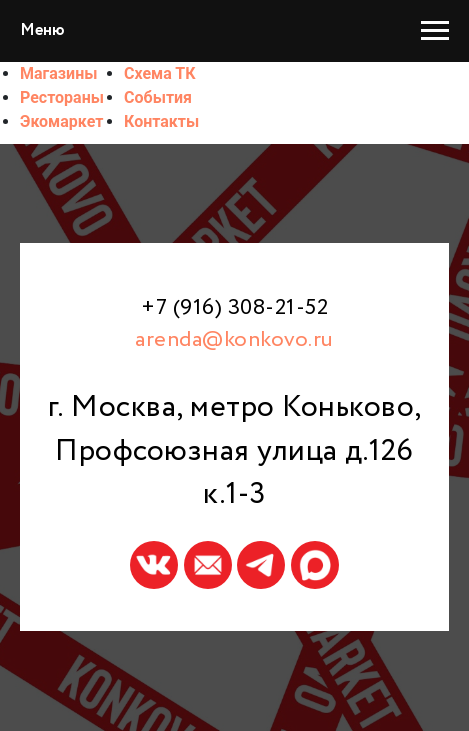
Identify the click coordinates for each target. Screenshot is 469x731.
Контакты (161, 121)
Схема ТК (160, 73)
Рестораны (62, 97)
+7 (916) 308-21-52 (234, 308)
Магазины (58, 73)
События (158, 97)
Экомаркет (61, 121)
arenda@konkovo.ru (234, 340)
